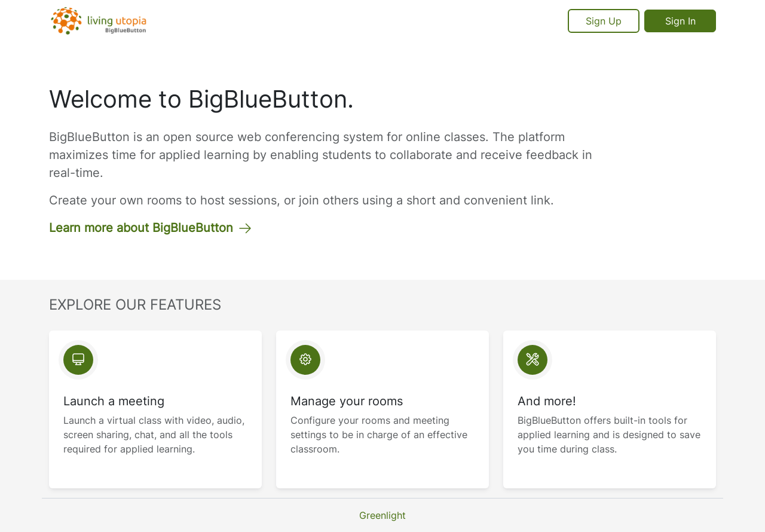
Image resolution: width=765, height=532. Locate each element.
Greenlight (382, 515)
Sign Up (604, 21)
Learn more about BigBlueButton (151, 228)
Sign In (680, 21)
